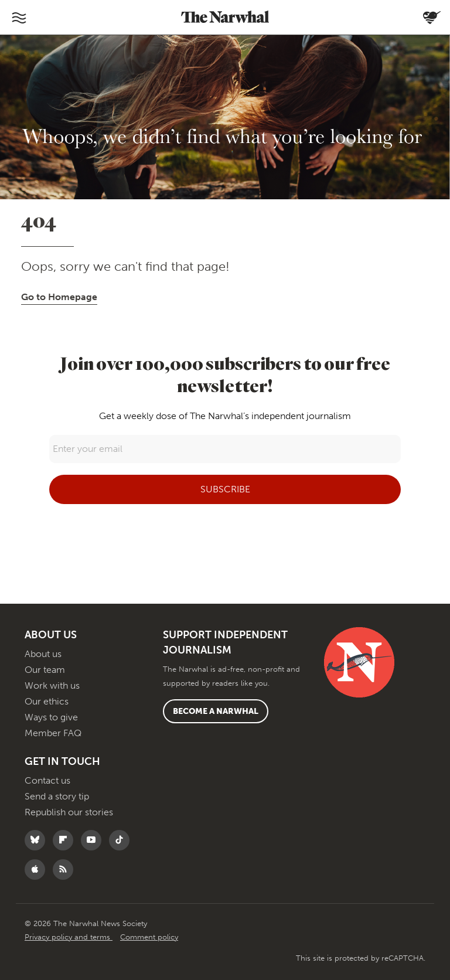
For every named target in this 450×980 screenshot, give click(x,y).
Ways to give (51, 717)
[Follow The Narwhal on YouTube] (94, 840)
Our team (45, 670)
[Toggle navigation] (19, 18)
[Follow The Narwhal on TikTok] (122, 840)
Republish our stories (69, 812)
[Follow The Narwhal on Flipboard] (66, 840)
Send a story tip (57, 796)
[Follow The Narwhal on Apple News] (38, 870)
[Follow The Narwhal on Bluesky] (38, 840)
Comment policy (149, 937)
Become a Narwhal (216, 711)
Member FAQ (53, 733)
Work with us (52, 685)
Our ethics (47, 701)
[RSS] (66, 870)
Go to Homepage (59, 297)
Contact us (47, 780)
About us (43, 654)
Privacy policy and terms (69, 937)
